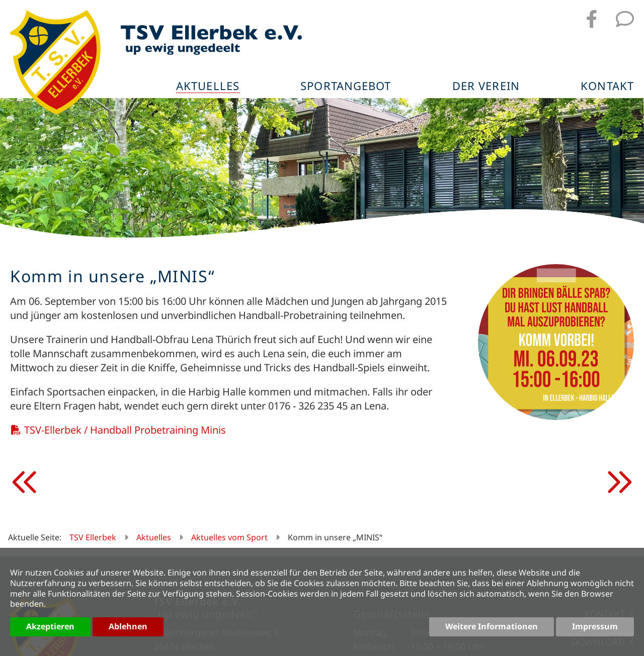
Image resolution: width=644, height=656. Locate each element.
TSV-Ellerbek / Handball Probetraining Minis (125, 430)
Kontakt (607, 87)
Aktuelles (208, 87)
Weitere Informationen (492, 626)
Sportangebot (346, 87)
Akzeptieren (50, 626)
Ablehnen (128, 626)
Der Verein (486, 87)
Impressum (595, 626)
